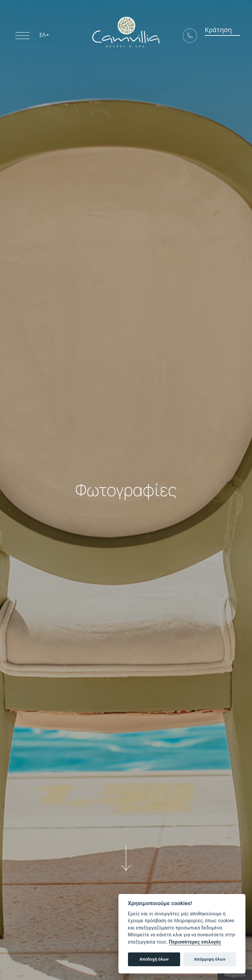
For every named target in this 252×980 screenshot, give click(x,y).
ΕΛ (44, 36)
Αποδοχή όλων (154, 959)
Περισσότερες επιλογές (195, 942)
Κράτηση (215, 34)
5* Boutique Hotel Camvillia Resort (126, 34)
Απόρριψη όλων (210, 959)
